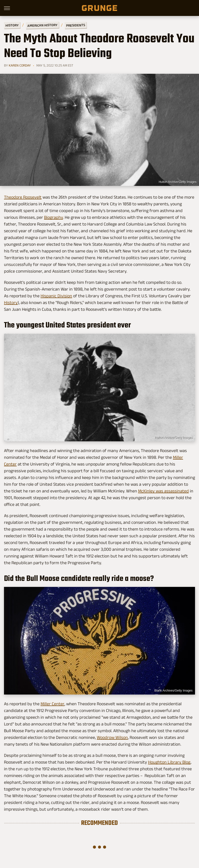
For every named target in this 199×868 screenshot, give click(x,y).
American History (42, 25)
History (12, 25)
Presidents (76, 25)
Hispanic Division (56, 296)
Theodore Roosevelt (23, 197)
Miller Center (52, 704)
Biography (53, 217)
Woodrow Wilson (112, 737)
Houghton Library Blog (169, 762)
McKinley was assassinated (163, 491)
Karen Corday (20, 65)
